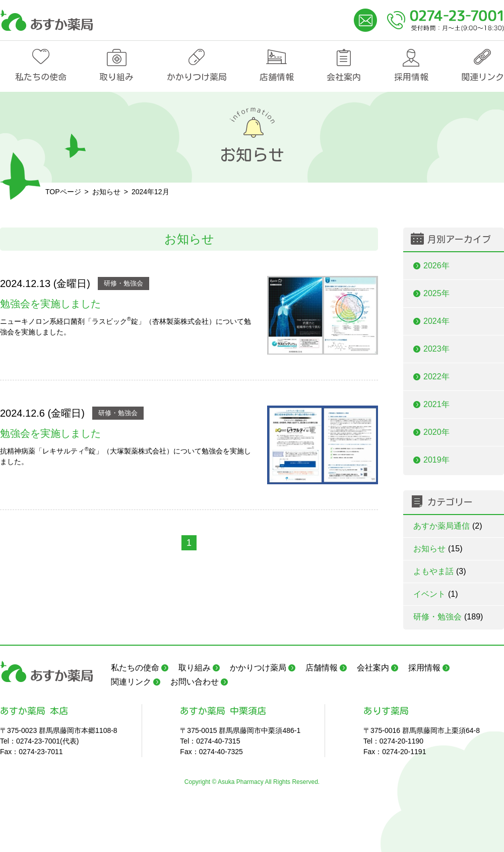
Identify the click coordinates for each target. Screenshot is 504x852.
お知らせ (438, 549)
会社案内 (344, 77)
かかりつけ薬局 (197, 77)
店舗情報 (277, 77)
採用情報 (411, 77)
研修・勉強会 (123, 283)
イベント (436, 594)
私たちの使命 (41, 77)
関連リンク (483, 77)
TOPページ (63, 192)
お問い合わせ (195, 682)
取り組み (116, 77)
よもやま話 (440, 571)
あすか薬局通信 (448, 526)
